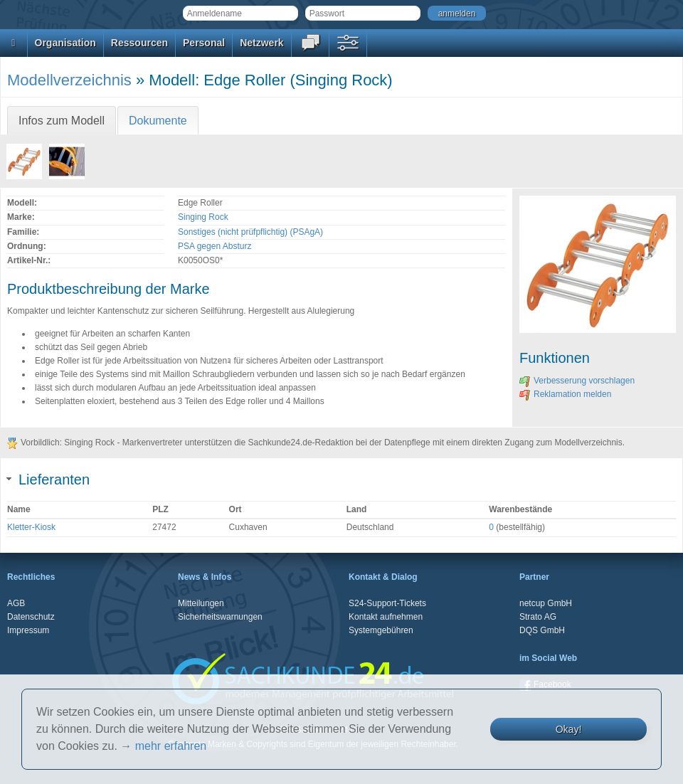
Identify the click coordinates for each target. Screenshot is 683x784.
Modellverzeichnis (69, 80)
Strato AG (538, 617)
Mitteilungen (201, 603)
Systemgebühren (381, 630)
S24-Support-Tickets (387, 603)
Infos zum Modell (62, 121)
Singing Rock (203, 217)
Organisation (65, 43)
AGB (16, 603)
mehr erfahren (171, 746)
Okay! (569, 729)
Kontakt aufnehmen (386, 617)
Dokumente (158, 121)
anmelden (457, 14)
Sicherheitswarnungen (220, 617)
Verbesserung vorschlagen (577, 381)
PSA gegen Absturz (215, 246)
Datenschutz (31, 617)
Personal (204, 43)
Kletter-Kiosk (31, 527)
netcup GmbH (546, 603)
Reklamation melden (565, 394)
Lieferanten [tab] (48, 480)
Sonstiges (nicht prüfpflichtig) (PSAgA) (250, 232)
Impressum (28, 630)
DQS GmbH (542, 630)
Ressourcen (139, 43)
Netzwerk (261, 43)
